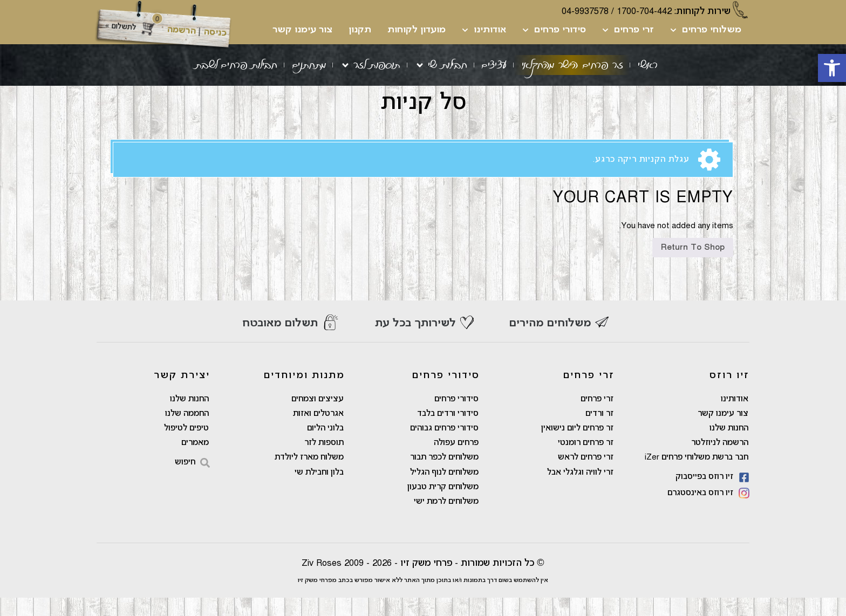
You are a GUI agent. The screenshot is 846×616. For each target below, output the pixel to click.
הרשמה (182, 31)
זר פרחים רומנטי (586, 460)
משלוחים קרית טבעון (443, 505)
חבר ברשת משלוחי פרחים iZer (697, 475)
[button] (832, 68)
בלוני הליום (325, 444)
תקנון (360, 30)
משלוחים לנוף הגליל (444, 490)
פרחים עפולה (456, 460)
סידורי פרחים (554, 30)
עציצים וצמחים (318, 414)
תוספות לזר (324, 460)
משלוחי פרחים (706, 30)
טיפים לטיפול (186, 444)
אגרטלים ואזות (318, 429)
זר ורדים (599, 429)
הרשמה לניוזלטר (720, 460)
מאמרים (195, 460)
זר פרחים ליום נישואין (577, 444)
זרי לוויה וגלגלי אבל (580, 490)
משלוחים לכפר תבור (444, 475)
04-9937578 (585, 12)
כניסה (215, 33)
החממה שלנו (187, 429)
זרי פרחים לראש (586, 475)
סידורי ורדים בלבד (448, 429)
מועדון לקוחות (417, 30)
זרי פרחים (628, 30)
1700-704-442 (644, 12)
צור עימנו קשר (302, 30)
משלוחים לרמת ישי (446, 520)
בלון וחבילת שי (319, 490)
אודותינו (484, 30)
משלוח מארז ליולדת (309, 475)
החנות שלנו (729, 444)
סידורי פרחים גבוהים (444, 444)
